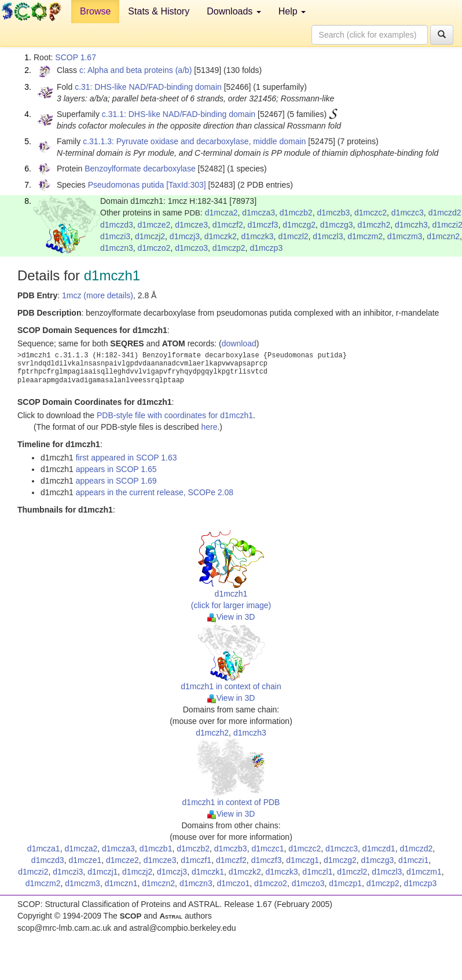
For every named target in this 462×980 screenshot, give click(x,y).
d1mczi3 (115, 236)
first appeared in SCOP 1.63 (126, 458)
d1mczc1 (267, 849)
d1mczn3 (117, 248)
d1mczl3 (328, 236)
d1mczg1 (302, 860)
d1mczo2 (154, 248)
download (239, 343)
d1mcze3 (191, 225)
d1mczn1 (121, 883)
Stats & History (159, 11)
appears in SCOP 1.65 (116, 469)
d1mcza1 (44, 849)
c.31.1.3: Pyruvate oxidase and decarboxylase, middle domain (194, 141)
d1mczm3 (405, 236)
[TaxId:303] (186, 185)
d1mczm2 (365, 236)
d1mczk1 (208, 872)
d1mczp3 (266, 248)
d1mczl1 (317, 872)
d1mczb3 (333, 213)
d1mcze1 (85, 860)
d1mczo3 (191, 248)
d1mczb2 (296, 213)
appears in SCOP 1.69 (116, 481)
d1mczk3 (258, 236)
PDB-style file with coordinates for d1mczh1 (175, 415)
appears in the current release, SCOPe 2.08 (155, 492)
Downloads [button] (234, 11)
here (209, 427)
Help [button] (292, 11)
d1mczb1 (156, 849)
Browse (95, 11)
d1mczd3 (117, 225)
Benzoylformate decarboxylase (140, 169)
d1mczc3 (408, 213)
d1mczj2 (150, 236)
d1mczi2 (33, 872)
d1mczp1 (345, 883)
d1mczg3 (337, 225)
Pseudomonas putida (126, 185)
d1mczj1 (102, 872)
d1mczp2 (229, 248)
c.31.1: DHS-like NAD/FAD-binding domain (179, 114)
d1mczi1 (413, 860)
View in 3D (231, 617)
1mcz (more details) (98, 295)
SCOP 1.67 (76, 57)
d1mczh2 (374, 225)
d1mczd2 (445, 213)
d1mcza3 (258, 213)
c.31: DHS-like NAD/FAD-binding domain (148, 87)
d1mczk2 (221, 236)
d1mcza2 (221, 213)
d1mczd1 (379, 849)
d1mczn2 (443, 236)
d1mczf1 (196, 860)
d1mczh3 (411, 225)
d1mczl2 (293, 236)
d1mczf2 (228, 225)
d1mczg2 (299, 225)
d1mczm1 (424, 872)
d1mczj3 (185, 236)
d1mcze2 (154, 225)
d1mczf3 (263, 225)
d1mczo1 (233, 883)
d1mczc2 (371, 213)
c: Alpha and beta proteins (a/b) (136, 70)
